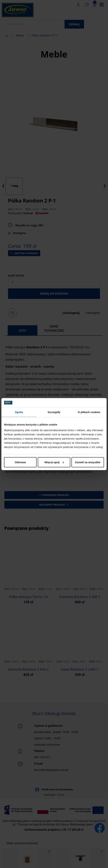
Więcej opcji (54, 462)
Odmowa (20, 462)
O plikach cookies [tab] (89, 412)
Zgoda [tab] (19, 412)
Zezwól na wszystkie (88, 462)
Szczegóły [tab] (54, 412)
